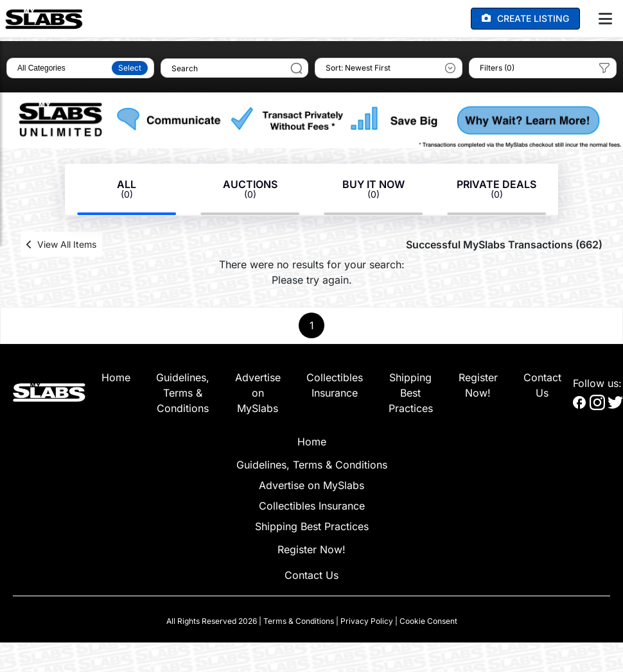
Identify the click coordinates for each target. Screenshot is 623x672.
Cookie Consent (428, 621)
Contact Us (311, 575)
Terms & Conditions (299, 621)
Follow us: (597, 383)
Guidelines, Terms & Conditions (183, 393)
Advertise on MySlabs (258, 393)
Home (116, 377)
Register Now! (311, 549)
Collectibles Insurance (312, 506)
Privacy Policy (367, 621)
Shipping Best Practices (411, 393)
